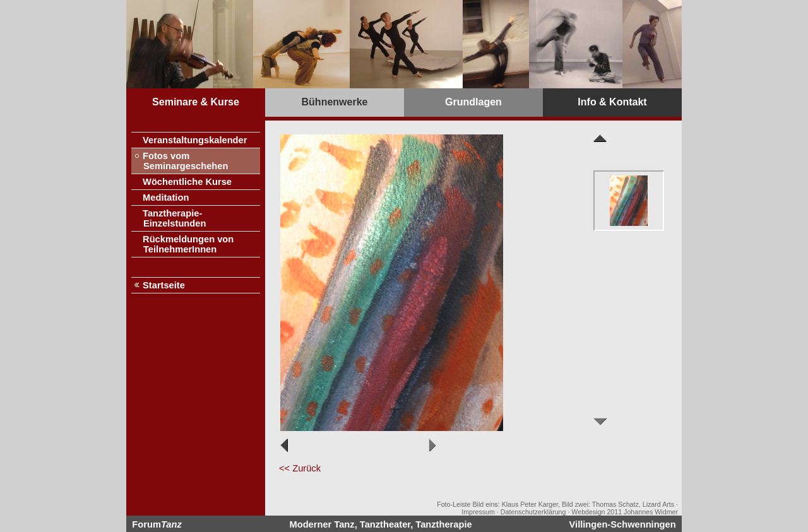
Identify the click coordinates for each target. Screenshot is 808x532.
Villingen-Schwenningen (623, 524)
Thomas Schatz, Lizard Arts (633, 504)
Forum (157, 524)
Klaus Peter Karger (530, 504)
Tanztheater (385, 524)
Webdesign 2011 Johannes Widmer (625, 512)
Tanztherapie (443, 524)
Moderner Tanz (322, 524)
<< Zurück (300, 468)
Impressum (478, 512)
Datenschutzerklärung (533, 512)
